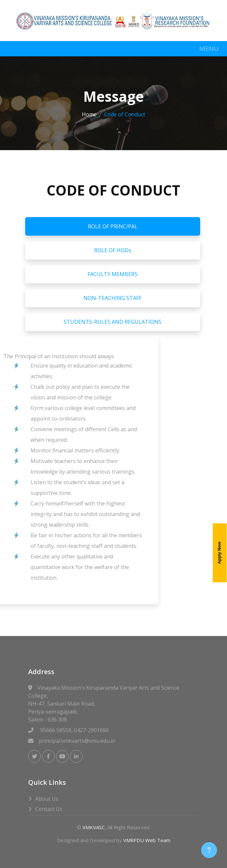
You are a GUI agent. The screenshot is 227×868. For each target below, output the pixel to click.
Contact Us (49, 809)
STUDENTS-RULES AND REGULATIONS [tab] (113, 322)
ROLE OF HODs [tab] (113, 250)
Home (89, 114)
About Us (47, 799)
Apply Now (219, 553)
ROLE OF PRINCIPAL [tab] (113, 226)
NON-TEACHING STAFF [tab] (113, 298)
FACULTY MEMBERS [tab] (113, 274)
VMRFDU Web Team (147, 840)
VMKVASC (94, 827)
